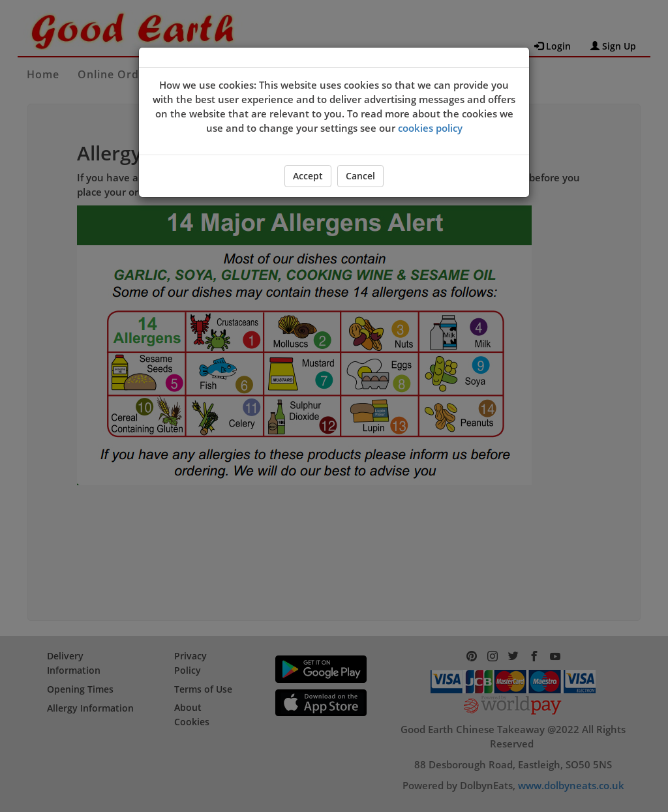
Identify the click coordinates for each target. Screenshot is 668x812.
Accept (308, 176)
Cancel (360, 176)
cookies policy (430, 128)
